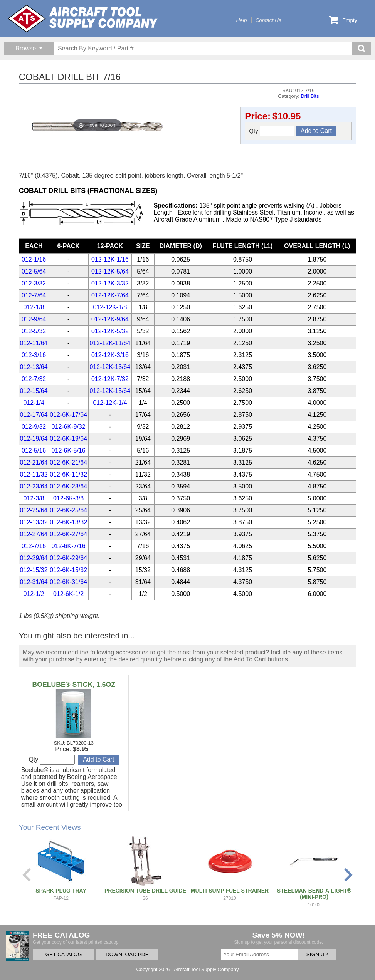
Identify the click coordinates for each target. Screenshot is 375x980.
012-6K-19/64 (68, 439)
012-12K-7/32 (110, 379)
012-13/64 (34, 367)
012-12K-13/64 (110, 367)
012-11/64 (34, 343)
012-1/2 (34, 594)
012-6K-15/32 (68, 570)
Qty (272, 131)
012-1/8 (34, 307)
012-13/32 (34, 522)
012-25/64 (34, 510)
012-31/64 (34, 582)
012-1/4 (34, 403)
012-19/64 (34, 439)
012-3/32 (34, 283)
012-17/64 (34, 415)
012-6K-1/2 (68, 594)
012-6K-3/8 (68, 498)
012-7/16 (34, 546)
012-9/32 (34, 427)
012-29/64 (34, 558)
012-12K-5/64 (110, 271)
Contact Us (268, 20)
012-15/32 (34, 570)
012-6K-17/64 (68, 415)
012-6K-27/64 (68, 534)
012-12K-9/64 (110, 319)
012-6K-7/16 (69, 546)
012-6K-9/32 (69, 427)
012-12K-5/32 (110, 331)
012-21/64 (34, 462)
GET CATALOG (64, 954)
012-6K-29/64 (68, 558)
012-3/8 (34, 498)
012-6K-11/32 (68, 474)
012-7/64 (34, 295)
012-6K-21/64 (68, 462)
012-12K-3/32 (110, 283)
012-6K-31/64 (68, 582)
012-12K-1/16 (110, 259)
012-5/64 (34, 271)
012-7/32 (34, 379)
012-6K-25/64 (68, 510)
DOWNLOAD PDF (127, 954)
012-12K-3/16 (110, 355)
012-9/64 (34, 319)
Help (242, 20)
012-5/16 (34, 451)
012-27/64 (34, 534)
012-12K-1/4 (110, 403)
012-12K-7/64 (110, 295)
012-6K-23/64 (68, 486)
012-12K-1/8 (110, 307)
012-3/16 (34, 355)
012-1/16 (34, 259)
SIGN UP (317, 954)
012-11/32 (34, 474)
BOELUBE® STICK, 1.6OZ (74, 685)
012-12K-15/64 (110, 391)
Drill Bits (310, 96)
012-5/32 (34, 331)
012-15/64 (34, 391)
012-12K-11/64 (110, 343)
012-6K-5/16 (69, 451)
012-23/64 (34, 486)
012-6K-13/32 (68, 522)
